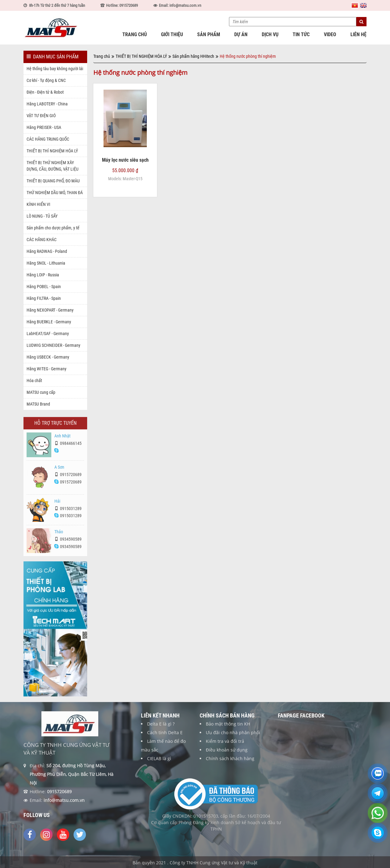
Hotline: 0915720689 (122, 5)
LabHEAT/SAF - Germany (48, 334)
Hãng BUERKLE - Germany (49, 322)
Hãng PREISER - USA (44, 127)
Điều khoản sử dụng (227, 752)
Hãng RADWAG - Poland (47, 251)
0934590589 (68, 541)
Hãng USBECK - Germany (48, 357)
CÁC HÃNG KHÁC (42, 240)
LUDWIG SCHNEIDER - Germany (53, 345)
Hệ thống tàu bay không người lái (55, 69)
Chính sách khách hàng (230, 761)
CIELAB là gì (159, 761)
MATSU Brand (38, 404)
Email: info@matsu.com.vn (180, 5)
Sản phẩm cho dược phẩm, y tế (53, 228)
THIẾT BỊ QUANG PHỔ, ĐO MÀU (53, 181)
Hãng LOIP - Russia (43, 275)
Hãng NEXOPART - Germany (50, 310)
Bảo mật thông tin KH (228, 726)
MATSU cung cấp (41, 392)
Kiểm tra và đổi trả (225, 743)
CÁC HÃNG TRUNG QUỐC (48, 139)
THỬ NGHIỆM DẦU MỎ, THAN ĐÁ (55, 193)
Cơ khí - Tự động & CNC (46, 80)
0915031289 (68, 511)
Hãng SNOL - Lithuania (46, 263)
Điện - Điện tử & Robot (45, 92)
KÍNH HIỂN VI (38, 204)
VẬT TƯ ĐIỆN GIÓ (41, 116)
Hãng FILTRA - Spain (44, 298)
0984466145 (68, 446)
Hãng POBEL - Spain (44, 287)
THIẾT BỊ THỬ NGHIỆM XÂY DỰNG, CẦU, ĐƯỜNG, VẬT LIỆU (53, 166)
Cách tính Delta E (165, 735)
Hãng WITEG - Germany (47, 369)
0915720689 (68, 477)
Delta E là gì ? (161, 726)
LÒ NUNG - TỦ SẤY (42, 216)
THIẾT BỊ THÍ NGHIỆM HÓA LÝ (52, 151)
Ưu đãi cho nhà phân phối (233, 735)
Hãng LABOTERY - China (47, 104)
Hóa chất (34, 381)
